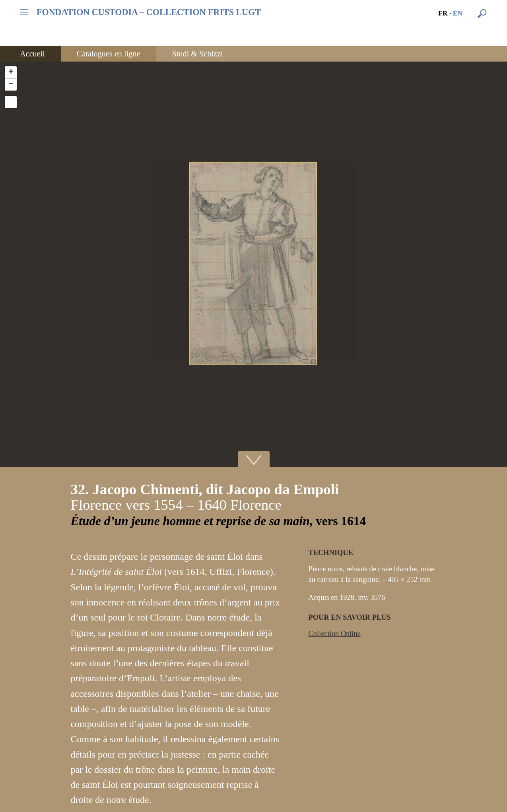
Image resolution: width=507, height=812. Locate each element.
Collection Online (335, 634)
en (458, 13)
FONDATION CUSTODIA (149, 12)
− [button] (11, 85)
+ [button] (11, 72)
